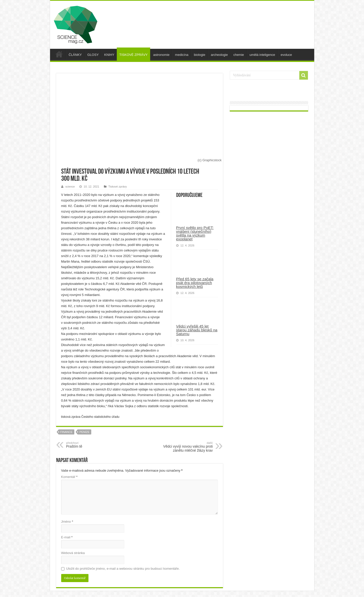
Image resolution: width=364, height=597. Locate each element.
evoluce (286, 55)
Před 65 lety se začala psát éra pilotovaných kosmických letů (195, 283)
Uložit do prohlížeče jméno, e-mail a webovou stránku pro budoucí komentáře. (123, 569)
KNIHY (109, 55)
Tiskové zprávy (118, 187)
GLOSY (93, 55)
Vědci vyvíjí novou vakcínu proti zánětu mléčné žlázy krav (187, 447)
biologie (200, 55)
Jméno (67, 522)
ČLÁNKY (75, 55)
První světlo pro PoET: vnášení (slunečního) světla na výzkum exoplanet (195, 233)
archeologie (219, 55)
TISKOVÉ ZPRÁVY (133, 55)
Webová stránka (73, 553)
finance (66, 432)
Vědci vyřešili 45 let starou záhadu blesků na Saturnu (197, 330)
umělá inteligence (262, 55)
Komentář (69, 477)
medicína (182, 55)
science (70, 187)
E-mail (67, 537)
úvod (59, 54)
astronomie (161, 55)
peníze (84, 432)
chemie (239, 55)
